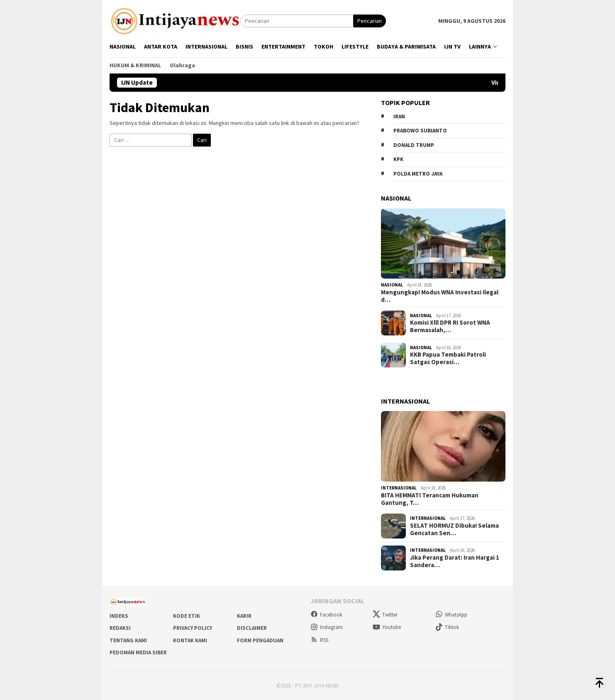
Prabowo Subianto (420, 131)
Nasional (392, 285)
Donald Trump (414, 145)
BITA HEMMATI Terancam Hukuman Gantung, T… (430, 499)
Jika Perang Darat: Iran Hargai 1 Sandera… (455, 561)
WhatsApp (451, 615)
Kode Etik (187, 616)
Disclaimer (252, 628)
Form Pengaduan (260, 640)
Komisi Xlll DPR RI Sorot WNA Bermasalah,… (450, 326)
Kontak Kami (190, 640)
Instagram (327, 627)
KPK (398, 159)
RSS (319, 640)
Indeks (119, 616)
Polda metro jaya (418, 174)
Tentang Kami (128, 640)
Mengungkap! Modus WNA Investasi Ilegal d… (440, 296)
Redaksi (120, 628)
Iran (399, 116)
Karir (244, 616)
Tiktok (447, 627)
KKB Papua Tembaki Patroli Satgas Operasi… (448, 358)
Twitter (385, 615)
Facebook (326, 615)
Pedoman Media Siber (138, 652)
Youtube (387, 627)
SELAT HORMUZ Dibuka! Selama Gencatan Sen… (454, 529)
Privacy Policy (193, 628)
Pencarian (370, 21)
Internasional (399, 488)
